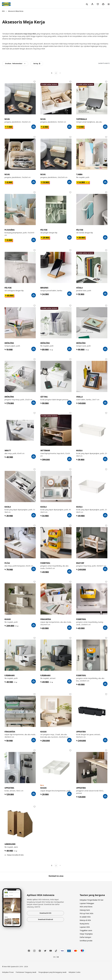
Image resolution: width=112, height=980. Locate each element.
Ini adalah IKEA (85, 917)
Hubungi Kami (85, 910)
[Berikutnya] (60, 73)
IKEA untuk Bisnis (86, 907)
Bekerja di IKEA (85, 920)
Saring (37, 64)
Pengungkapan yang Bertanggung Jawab (53, 972)
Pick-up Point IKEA (86, 913)
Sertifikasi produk (86, 941)
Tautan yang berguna (92, 895)
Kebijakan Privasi (8, 972)
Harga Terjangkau (86, 934)
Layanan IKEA (85, 927)
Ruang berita (84, 924)
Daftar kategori (85, 937)
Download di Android (45, 919)
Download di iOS (45, 913)
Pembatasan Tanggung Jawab (26, 972)
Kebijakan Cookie (75, 972)
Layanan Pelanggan (87, 903)
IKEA (3, 11)
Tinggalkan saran (86, 930)
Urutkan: (14, 64)
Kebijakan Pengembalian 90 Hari (91, 900)
